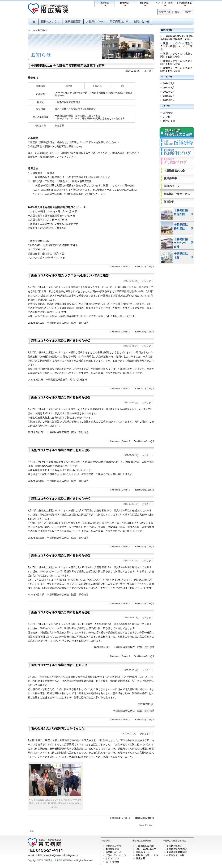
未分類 (148, 71)
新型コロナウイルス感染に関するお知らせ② (61, 612)
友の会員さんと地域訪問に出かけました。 (59, 729)
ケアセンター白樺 (164, 3)
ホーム (31, 30)
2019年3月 (169, 100)
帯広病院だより (119, 21)
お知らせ (43, 30)
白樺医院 (124, 3)
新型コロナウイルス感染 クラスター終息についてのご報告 (70, 275)
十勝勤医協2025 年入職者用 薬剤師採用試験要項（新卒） (69, 66)
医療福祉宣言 (73, 21)
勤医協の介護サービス (177, 194)
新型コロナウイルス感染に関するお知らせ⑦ (61, 341)
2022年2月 (169, 92)
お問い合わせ (142, 21)
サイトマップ (112, 858)
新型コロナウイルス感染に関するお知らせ (59, 665)
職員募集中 (170, 178)
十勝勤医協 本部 (184, 3)
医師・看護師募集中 (146, 849)
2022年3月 (169, 88)
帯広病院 (104, 3)
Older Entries (146, 825)
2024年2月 (169, 83)
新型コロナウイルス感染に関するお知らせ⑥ (61, 398)
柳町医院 (144, 3)
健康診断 (169, 202)
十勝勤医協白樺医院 (176, 849)
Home (31, 831)
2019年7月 (169, 96)
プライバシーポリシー (117, 855)
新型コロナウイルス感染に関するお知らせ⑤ (61, 450)
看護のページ (172, 186)
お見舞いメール (95, 21)
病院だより (146, 734)
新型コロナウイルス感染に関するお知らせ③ (61, 556)
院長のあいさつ (50, 21)
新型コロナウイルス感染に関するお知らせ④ (61, 499)
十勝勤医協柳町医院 (176, 852)
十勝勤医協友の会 (174, 170)
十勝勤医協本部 (174, 846)
